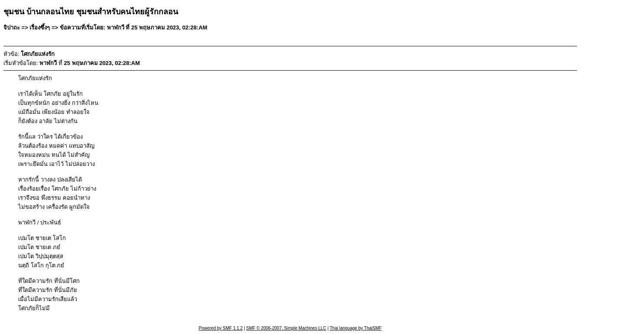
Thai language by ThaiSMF (356, 328)
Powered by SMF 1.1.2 (221, 328)
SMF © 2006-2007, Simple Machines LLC (286, 328)
